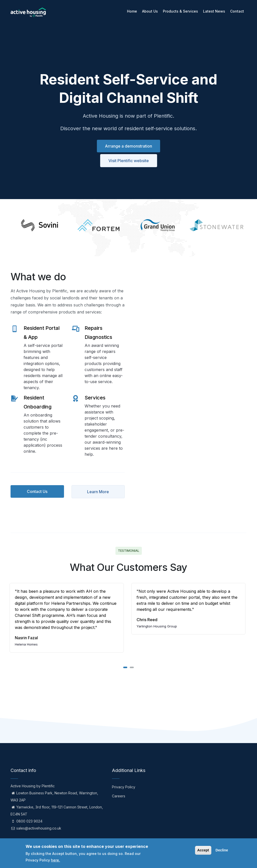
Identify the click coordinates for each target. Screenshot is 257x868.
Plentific (48, 786)
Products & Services (180, 11)
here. (55, 860)
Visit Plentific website (129, 161)
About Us (150, 11)
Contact (237, 11)
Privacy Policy (124, 787)
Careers (119, 796)
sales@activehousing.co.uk (36, 828)
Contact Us (37, 491)
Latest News (214, 11)
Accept (203, 850)
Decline (222, 850)
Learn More (98, 492)
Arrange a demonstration (128, 146)
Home (132, 11)
